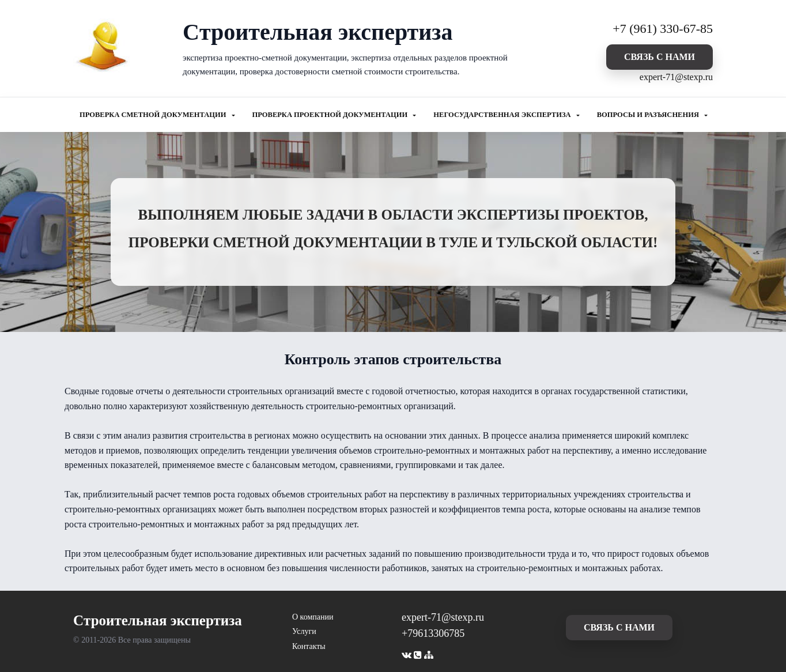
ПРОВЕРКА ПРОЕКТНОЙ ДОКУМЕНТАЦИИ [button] (331, 115)
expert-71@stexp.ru (676, 77)
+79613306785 (433, 633)
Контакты (309, 646)
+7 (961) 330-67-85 (663, 29)
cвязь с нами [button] (660, 57)
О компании (313, 617)
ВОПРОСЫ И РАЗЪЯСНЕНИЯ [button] (649, 115)
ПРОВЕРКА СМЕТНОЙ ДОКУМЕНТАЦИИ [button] (154, 115)
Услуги (304, 631)
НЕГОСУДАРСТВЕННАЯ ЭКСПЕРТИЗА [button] (503, 115)
